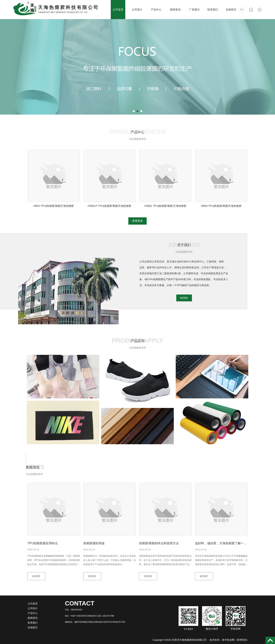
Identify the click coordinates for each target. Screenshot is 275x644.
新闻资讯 (175, 10)
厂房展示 (194, 10)
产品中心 (156, 10)
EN (242, 10)
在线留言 (231, 10)
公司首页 (118, 10)
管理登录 (242, 640)
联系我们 (213, 10)
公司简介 (137, 10)
